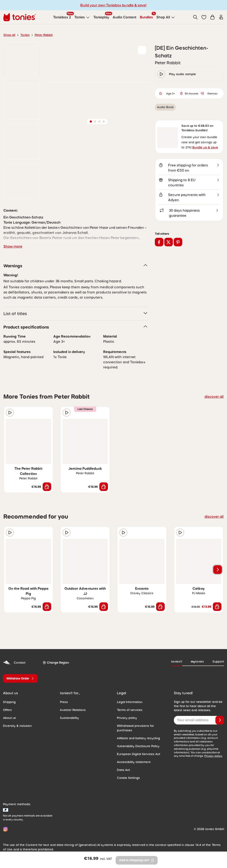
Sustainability (69, 713)
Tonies (24, 35)
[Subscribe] (220, 715)
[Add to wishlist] (142, 50)
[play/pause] (161, 74)
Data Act (123, 760)
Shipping (9, 697)
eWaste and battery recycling (136, 729)
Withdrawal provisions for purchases (141, 721)
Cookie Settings (127, 768)
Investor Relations (72, 705)
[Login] (221, 17)
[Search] (195, 17)
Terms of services (129, 705)
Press (64, 697)
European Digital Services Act (137, 744)
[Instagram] (5, 819)
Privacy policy (126, 713)
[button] (204, 17)
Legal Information (128, 697)
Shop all (9, 35)
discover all (215, 396)
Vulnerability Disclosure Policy (137, 736)
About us (9, 713)
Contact (13, 658)
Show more (12, 246)
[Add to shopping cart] (47, 482)
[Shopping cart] (212, 17)
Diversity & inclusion (16, 721)
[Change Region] (54, 658)
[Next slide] (218, 564)
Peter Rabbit (42, 35)
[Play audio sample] (10, 413)
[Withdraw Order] (20, 673)
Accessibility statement (132, 752)
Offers (7, 705)
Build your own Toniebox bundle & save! (114, 5)
